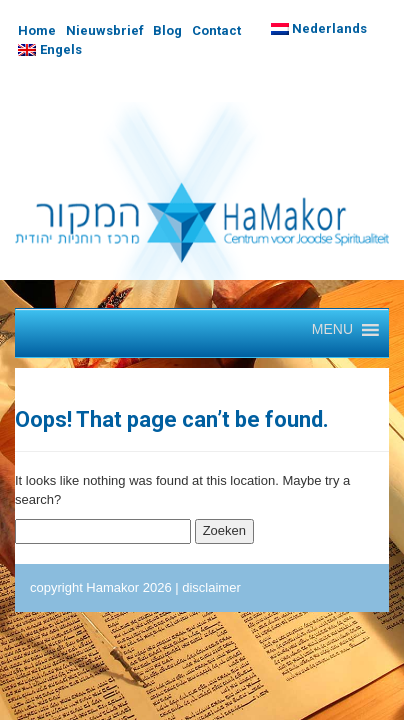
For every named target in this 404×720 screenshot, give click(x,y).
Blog (167, 30)
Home (37, 30)
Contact (216, 30)
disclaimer (211, 587)
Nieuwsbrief (105, 30)
